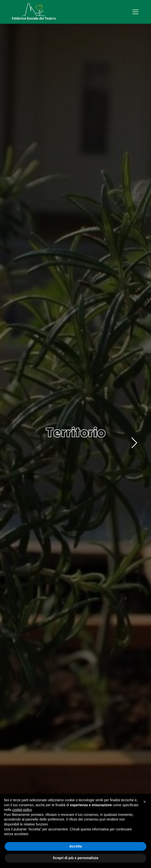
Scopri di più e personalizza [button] (75, 858)
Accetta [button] (76, 846)
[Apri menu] (135, 12)
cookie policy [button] (22, 810)
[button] (134, 443)
